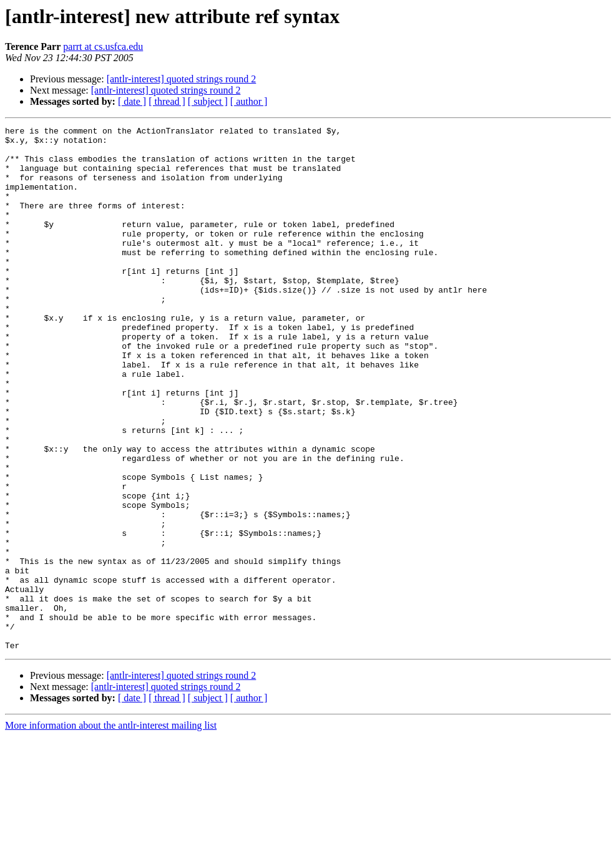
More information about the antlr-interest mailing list (111, 830)
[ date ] (132, 101)
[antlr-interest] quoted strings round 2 (182, 79)
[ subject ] (208, 101)
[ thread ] (167, 101)
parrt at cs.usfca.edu (103, 46)
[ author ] (249, 101)
